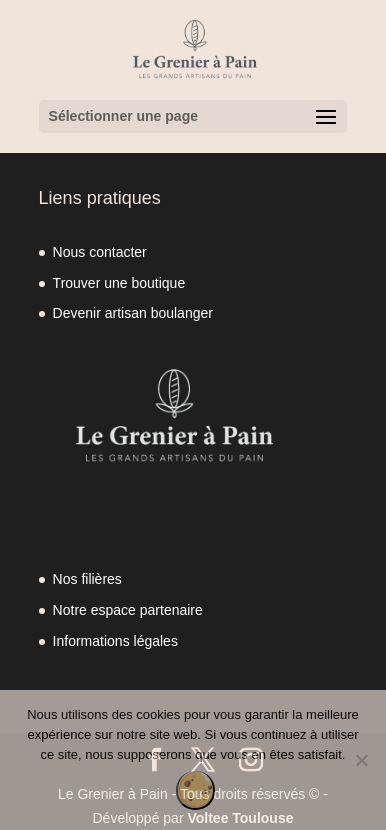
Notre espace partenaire (128, 610)
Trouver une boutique (119, 283)
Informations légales (115, 641)
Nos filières (87, 579)
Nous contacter (100, 252)
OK (195, 794)
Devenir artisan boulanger (133, 313)
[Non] (361, 760)
